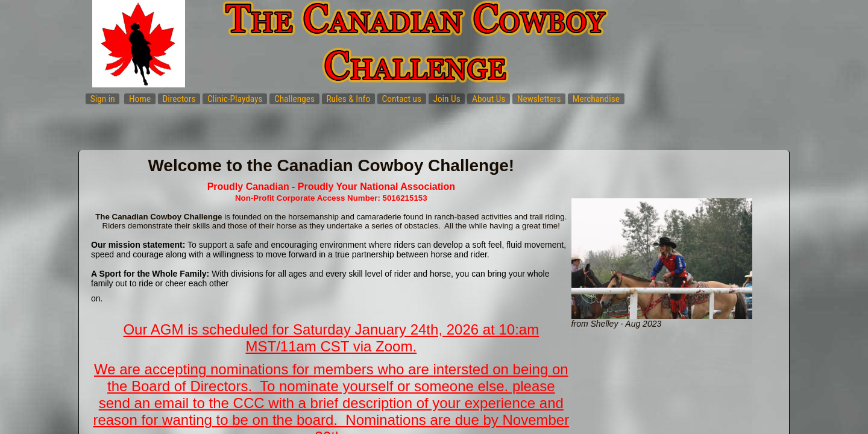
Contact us (402, 99)
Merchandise (596, 99)
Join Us (446, 99)
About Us (489, 99)
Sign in (103, 99)
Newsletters (539, 99)
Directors (179, 99)
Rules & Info (348, 99)
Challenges (294, 99)
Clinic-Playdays (235, 99)
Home (140, 99)
